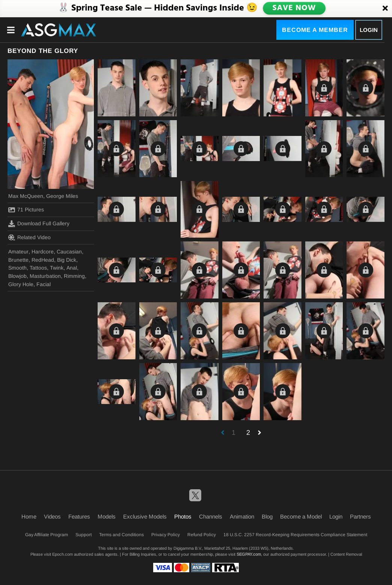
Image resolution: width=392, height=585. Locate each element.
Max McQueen (26, 196)
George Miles (62, 196)
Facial (44, 284)
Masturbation (45, 276)
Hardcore (43, 252)
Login (369, 30)
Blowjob (17, 276)
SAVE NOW (294, 8)
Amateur (18, 252)
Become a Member (315, 30)
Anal (72, 268)
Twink (57, 268)
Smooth (17, 268)
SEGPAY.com (249, 554)
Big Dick (67, 260)
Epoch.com (63, 554)
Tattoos (38, 268)
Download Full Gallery (39, 224)
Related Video (29, 237)
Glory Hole (21, 284)
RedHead (43, 260)
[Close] (385, 9)
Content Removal (346, 554)
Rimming (74, 276)
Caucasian (69, 252)
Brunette (18, 260)
